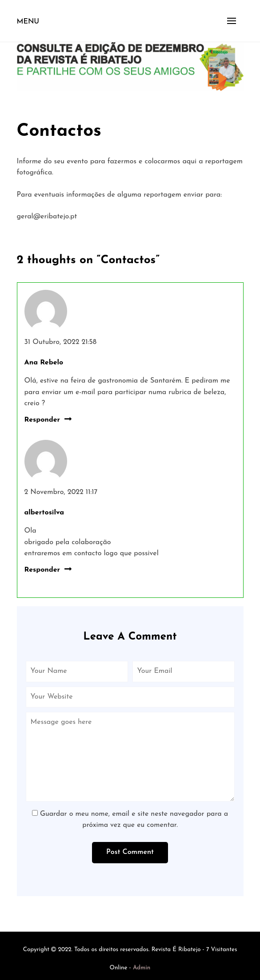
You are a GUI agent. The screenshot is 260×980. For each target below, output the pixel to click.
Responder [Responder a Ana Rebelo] (42, 420)
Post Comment (130, 852)
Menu (28, 22)
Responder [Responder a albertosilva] (42, 570)
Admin (142, 968)
